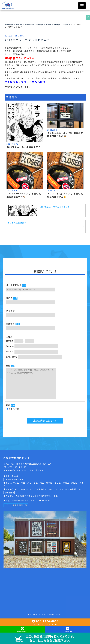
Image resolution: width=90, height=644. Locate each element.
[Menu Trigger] (82, 6)
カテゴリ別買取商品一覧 (16, 505)
